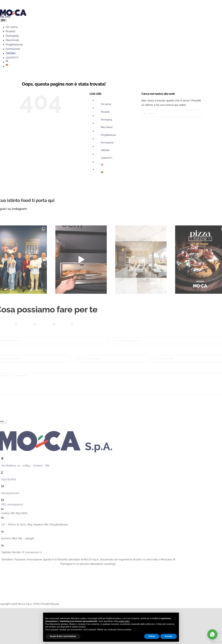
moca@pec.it (15, 506)
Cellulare (79, 354)
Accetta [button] (169, 636)
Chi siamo (106, 104)
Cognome (119, 336)
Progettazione (108, 135)
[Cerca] (145, 114)
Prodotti (105, 112)
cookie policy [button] (124, 621)
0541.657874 (9, 481)
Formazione (107, 143)
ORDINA (105, 150)
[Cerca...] (172, 114)
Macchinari (107, 127)
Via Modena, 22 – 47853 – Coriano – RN (25, 467)
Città (154, 354)
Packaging (106, 120)
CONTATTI (106, 158)
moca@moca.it (10, 495)
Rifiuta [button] (152, 636)
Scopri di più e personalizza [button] (63, 636)
